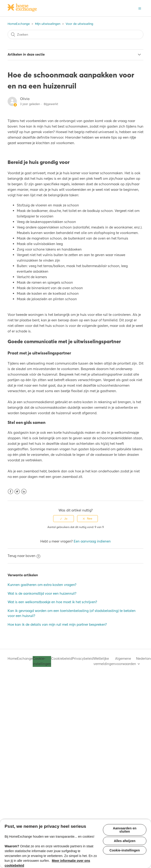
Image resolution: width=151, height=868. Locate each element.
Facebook (10, 492)
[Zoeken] (75, 34)
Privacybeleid (83, 658)
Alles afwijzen (125, 841)
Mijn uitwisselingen (48, 24)
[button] (140, 8)
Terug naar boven (24, 556)
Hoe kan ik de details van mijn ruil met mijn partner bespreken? (57, 624)
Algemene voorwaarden (126, 661)
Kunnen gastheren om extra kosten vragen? (42, 585)
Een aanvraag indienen (92, 541)
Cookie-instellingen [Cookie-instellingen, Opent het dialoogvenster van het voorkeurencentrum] (125, 850)
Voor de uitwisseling (79, 24)
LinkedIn (24, 492)
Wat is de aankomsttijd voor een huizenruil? (42, 593)
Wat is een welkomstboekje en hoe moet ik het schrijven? (52, 602)
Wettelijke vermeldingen (104, 661)
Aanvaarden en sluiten (125, 830)
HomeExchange (19, 24)
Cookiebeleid (62, 658)
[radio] (64, 519)
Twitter (17, 492)
